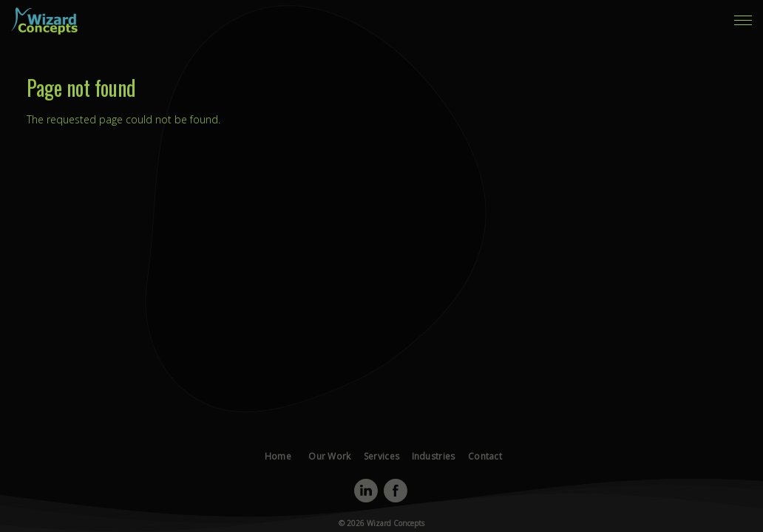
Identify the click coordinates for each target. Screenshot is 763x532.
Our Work (335, 477)
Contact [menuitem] (581, 35)
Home (289, 477)
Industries (428, 477)
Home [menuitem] (566, 25)
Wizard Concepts (394, 523)
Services (381, 477)
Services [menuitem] (669, 25)
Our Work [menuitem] (614, 25)
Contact (474, 477)
